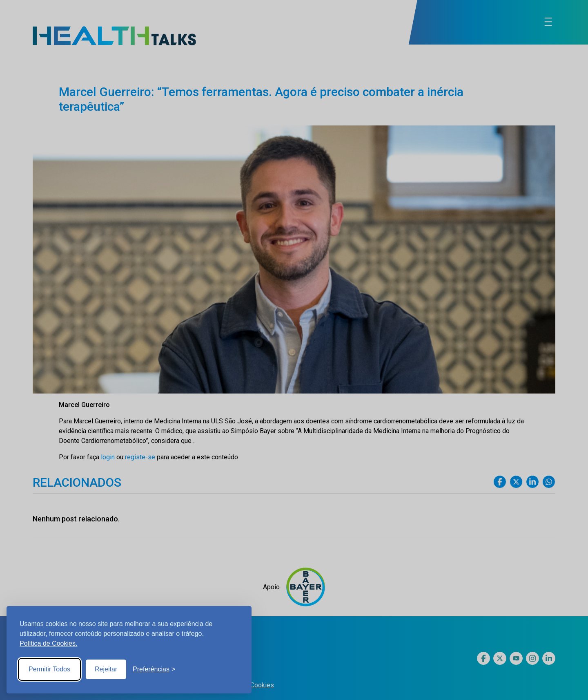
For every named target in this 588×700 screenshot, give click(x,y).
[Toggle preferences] (154, 669)
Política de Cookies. (48, 643)
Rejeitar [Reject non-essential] (106, 669)
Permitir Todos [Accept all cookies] (49, 669)
